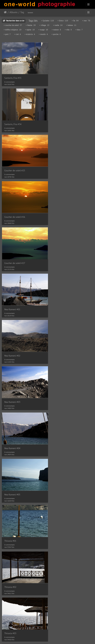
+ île (75, 21)
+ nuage (43, 30)
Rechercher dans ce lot (14, 21)
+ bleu (79, 30)
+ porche (56, 34)
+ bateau (71, 25)
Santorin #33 (11, 389)
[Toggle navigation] (88, 4)
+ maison (56, 30)
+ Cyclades (47, 21)
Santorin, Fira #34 (60, 76)
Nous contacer (57, 639)
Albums (13, 12)
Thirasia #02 (58, 300)
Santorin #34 (58, 389)
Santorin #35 (11, 434)
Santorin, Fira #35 (13, 76)
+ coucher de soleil (13, 25)
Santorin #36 (58, 434)
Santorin (30, 13)
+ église (30, 30)
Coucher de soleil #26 (62, 121)
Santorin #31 (11, 567)
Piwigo (46, 639)
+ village (44, 25)
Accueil (5, 12)
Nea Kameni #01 (60, 166)
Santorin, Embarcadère (63, 478)
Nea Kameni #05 (60, 255)
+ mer (86, 21)
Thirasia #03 (10, 344)
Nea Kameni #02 (12, 210)
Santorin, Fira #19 (60, 523)
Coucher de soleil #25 (15, 121)
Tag (22, 12)
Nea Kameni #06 (60, 344)
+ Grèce (63, 21)
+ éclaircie (30, 34)
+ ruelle (58, 25)
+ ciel (18, 34)
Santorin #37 (11, 478)
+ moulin (43, 34)
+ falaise (31, 25)
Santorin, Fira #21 (13, 612)
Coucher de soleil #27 (15, 166)
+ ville (68, 30)
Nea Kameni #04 (12, 255)
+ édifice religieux (13, 30)
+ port (7, 34)
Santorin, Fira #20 (60, 567)
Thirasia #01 (10, 300)
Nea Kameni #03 (60, 210)
